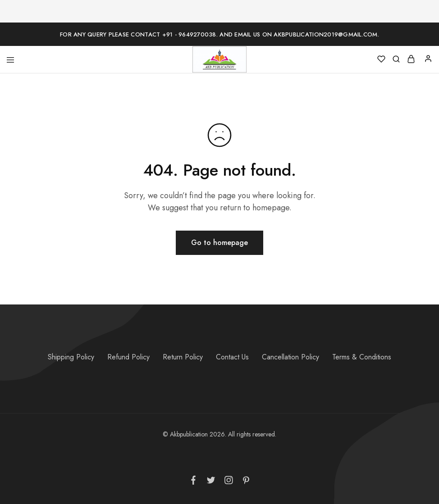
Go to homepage (219, 243)
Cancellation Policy (290, 357)
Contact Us (232, 357)
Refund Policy (128, 357)
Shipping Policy (71, 357)
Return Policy (183, 357)
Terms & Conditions (362, 357)
